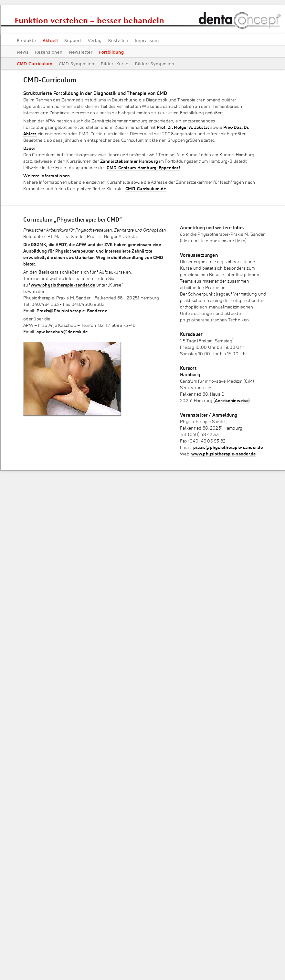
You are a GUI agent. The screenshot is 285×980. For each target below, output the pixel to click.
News (23, 52)
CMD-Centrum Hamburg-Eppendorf (143, 168)
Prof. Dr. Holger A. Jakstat (183, 128)
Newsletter (81, 52)
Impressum (147, 41)
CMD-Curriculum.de (146, 189)
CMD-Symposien (77, 64)
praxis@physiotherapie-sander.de (228, 448)
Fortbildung (111, 52)
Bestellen (118, 41)
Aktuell (50, 41)
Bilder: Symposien (154, 64)
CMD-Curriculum (35, 64)
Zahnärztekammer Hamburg (129, 162)
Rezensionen (49, 52)
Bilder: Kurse (115, 64)
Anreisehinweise (232, 401)
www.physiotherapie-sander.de (63, 285)
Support (73, 41)
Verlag (95, 41)
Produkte (26, 41)
